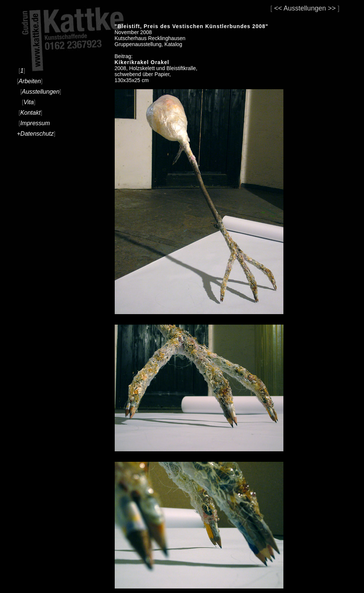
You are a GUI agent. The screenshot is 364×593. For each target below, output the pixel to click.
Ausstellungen (41, 92)
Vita (29, 102)
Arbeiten (30, 81)
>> (332, 8)
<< (278, 8)
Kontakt (30, 113)
